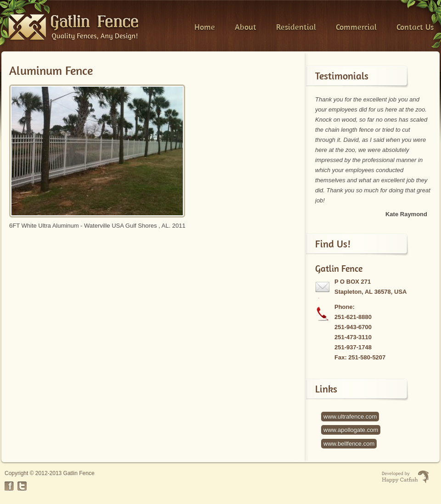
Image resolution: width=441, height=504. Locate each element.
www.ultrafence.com (350, 417)
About (246, 27)
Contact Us (415, 27)
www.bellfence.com (349, 444)
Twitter (22, 486)
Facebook (9, 486)
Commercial (356, 27)
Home (205, 27)
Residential (296, 27)
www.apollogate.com (351, 430)
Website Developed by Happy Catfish (405, 477)
